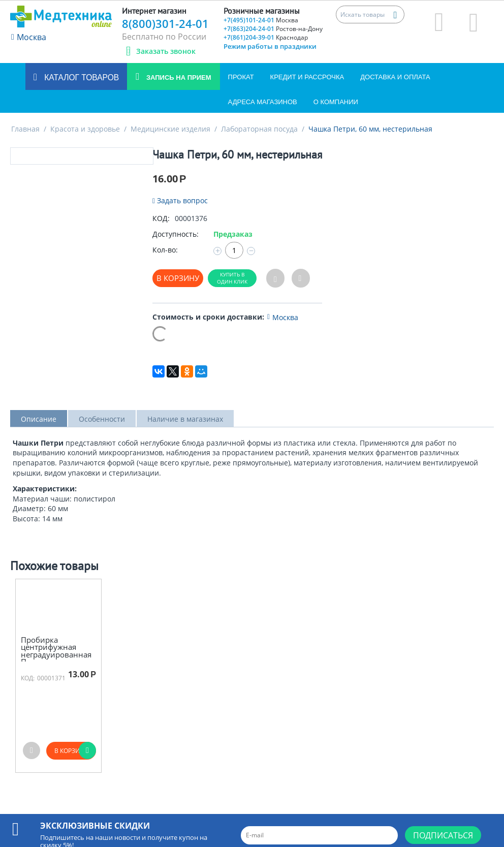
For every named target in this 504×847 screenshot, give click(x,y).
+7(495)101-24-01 (261, 20)
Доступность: (176, 234)
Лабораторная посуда (259, 129)
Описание (39, 419)
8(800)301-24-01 (165, 23)
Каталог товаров (81, 77)
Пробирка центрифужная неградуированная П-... (56, 651)
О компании (336, 102)
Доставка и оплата (395, 77)
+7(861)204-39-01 (266, 37)
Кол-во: (165, 250)
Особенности (102, 419)
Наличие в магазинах (185, 419)
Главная (25, 129)
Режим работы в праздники (270, 46)
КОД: (161, 218)
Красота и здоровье (85, 129)
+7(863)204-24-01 (273, 29)
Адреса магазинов (263, 102)
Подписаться (443, 835)
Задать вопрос (180, 200)
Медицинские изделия (170, 129)
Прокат (241, 77)
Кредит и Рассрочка (307, 77)
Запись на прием (178, 77)
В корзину (178, 278)
